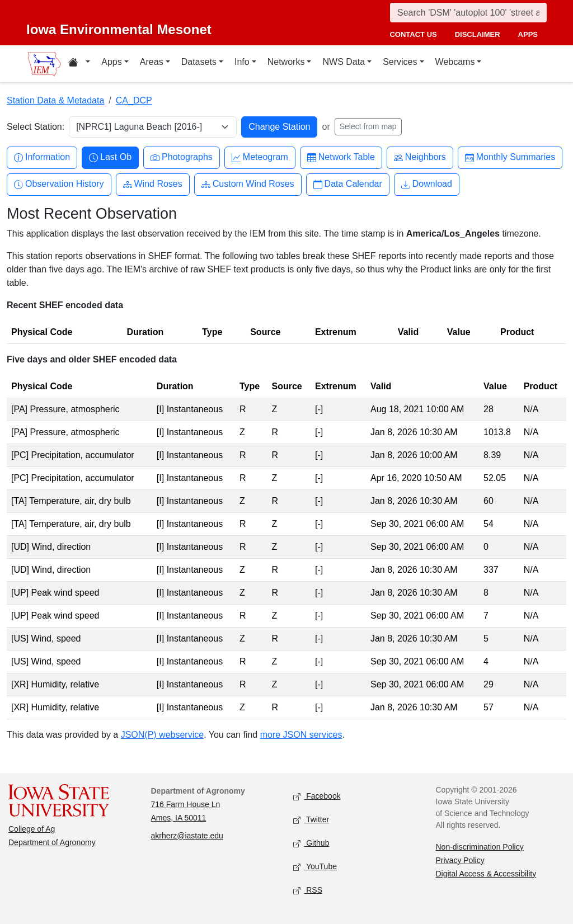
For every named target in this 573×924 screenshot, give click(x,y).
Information (42, 157)
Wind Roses (153, 184)
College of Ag (32, 829)
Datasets (199, 62)
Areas (152, 62)
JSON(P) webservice (162, 735)
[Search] (468, 13)
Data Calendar (348, 184)
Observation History (59, 184)
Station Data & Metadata (55, 100)
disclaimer (478, 34)
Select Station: (36, 127)
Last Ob (110, 157)
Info (242, 62)
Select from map (368, 126)
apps (528, 34)
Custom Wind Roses (248, 184)
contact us (413, 34)
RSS (308, 890)
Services (400, 62)
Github (311, 843)
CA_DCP (134, 100)
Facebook (317, 796)
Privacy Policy (460, 860)
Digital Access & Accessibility (486, 874)
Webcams (455, 62)
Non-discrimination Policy (480, 847)
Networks (286, 62)
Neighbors (420, 157)
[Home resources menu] (79, 64)
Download (427, 184)
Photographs (182, 157)
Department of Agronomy (52, 842)
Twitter (311, 820)
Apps (111, 62)
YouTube (315, 867)
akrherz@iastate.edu (187, 836)
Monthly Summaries (510, 157)
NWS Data (344, 62)
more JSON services (301, 735)
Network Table (341, 157)
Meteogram (260, 157)
